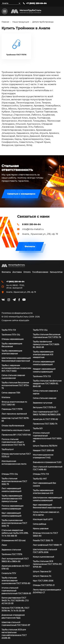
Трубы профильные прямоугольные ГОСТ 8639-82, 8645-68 (46, 344)
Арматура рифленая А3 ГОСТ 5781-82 (16, 567)
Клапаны (6, 397)
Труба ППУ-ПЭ (9, 330)
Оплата (27, 272)
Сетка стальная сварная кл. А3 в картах (46, 513)
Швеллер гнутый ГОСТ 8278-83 (15, 419)
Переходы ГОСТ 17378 (12, 409)
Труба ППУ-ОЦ (40, 330)
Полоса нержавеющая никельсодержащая (12, 507)
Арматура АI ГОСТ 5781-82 (45, 419)
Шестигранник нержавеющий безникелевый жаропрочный (16, 359)
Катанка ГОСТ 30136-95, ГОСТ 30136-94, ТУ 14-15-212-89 (15, 609)
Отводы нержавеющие (13, 339)
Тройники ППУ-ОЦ (11, 334)
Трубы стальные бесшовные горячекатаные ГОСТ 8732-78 (47, 336)
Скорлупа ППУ (9, 573)
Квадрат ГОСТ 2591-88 (43, 450)
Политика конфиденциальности (17, 313)
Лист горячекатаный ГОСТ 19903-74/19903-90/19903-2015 (47, 413)
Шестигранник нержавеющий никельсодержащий (47, 499)
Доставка (17, 272)
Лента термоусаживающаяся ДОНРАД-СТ (47, 591)
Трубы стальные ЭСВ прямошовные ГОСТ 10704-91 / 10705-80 (47, 564)
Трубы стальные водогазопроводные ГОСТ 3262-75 (14, 481)
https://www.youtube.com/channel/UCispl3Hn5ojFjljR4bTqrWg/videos (24, 300)
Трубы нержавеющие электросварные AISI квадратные (43, 354)
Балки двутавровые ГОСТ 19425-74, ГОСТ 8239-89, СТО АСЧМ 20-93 (15, 600)
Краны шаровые (41, 528)
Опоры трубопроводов (13, 425)
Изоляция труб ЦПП (43, 519)
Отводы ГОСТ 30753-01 (44, 585)
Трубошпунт (8, 449)
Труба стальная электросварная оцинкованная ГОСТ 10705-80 (16, 580)
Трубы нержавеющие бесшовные (12, 345)
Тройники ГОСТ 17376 (12, 554)
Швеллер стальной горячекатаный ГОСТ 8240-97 (16, 624)
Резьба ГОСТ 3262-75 (43, 540)
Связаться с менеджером (21, 194)
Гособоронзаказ (40, 272)
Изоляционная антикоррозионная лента (14, 462)
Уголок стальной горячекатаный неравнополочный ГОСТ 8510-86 (47, 437)
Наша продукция (21, 22)
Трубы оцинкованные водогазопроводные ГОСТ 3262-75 (14, 523)
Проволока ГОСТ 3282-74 (45, 424)
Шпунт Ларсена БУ (42, 571)
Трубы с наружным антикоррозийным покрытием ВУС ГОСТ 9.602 (16, 368)
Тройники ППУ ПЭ (42, 376)
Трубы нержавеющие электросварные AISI (43, 492)
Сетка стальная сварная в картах (45, 392)
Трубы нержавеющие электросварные (12, 352)
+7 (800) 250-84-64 (36, 3)
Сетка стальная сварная (45, 398)
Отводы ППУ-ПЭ (41, 474)
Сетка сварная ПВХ (11, 393)
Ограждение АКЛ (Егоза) (14, 540)
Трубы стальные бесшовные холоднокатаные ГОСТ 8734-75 (15, 385)
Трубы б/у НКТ (40, 479)
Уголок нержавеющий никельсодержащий (44, 363)
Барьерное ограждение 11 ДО (47, 462)
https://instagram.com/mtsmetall (9, 300)
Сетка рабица (39, 524)
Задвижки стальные (11, 550)
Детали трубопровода (43, 22)
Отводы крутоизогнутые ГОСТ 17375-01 (16, 455)
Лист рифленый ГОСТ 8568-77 (47, 545)
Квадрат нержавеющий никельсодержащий (44, 370)
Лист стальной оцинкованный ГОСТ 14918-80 (48, 468)
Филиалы (30, 246)
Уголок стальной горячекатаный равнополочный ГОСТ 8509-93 (16, 591)
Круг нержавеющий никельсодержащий (11, 514)
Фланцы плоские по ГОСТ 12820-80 (45, 534)
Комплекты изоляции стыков (16, 430)
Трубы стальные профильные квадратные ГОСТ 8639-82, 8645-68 (47, 383)
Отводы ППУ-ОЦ (10, 474)
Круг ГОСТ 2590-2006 (43, 581)
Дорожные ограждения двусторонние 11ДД (13, 616)
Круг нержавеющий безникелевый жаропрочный (47, 506)
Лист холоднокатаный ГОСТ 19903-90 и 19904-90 (15, 560)
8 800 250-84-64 (31, 224)
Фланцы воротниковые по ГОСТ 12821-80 (14, 403)
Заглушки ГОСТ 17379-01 (44, 407)
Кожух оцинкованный (43, 557)
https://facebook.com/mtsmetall (19, 300)
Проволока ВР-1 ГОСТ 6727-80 (16, 435)
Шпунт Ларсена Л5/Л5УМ (45, 446)
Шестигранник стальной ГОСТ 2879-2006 (45, 551)
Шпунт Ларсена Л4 (42, 576)
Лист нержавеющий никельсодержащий (11, 490)
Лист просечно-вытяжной (14, 414)
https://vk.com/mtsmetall (3, 300)
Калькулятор (56, 272)
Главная (5, 22)
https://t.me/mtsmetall (14, 300)
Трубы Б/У (38, 428)
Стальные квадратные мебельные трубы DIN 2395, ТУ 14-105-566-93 (15, 533)
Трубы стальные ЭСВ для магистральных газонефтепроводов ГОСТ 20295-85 (14, 634)
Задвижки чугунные (43, 403)
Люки (4, 545)
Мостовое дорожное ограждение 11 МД (43, 456)
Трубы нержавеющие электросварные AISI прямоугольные (12, 498)
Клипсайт (24, 320)
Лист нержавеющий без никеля (44, 484)
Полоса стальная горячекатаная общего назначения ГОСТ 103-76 (13, 442)
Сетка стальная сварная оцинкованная (13, 377)
